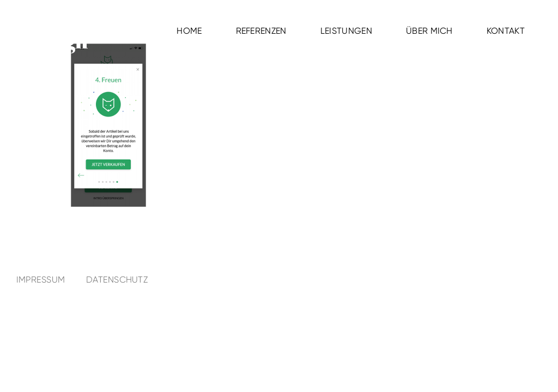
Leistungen (346, 31)
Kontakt (506, 31)
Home (189, 31)
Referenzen (261, 31)
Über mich (429, 31)
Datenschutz (117, 280)
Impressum (41, 280)
